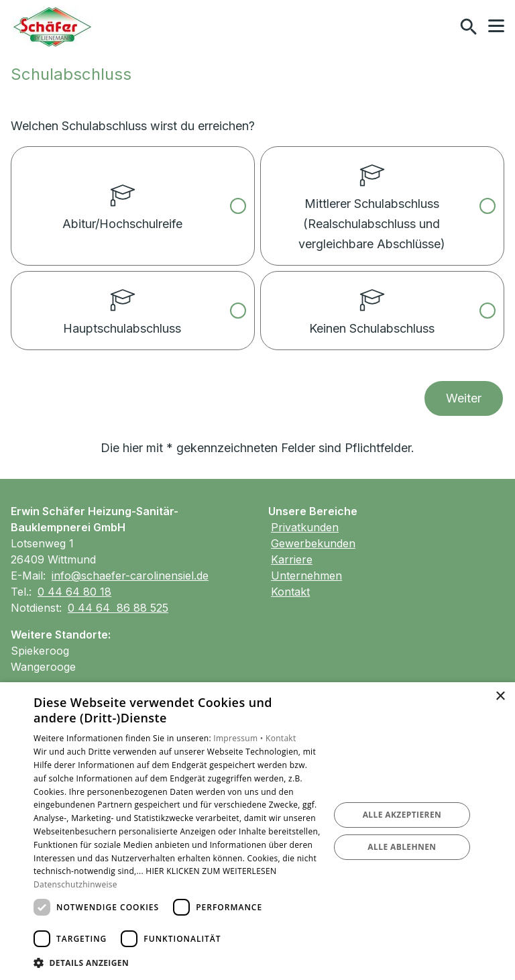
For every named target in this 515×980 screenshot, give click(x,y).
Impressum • (239, 738)
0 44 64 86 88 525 (118, 608)
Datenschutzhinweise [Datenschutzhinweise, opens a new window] (75, 884)
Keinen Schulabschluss (372, 304)
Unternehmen (306, 576)
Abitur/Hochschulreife (122, 189)
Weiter (464, 398)
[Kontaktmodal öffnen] (440, 27)
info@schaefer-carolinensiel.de (130, 576)
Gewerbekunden (313, 543)
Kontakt (290, 592)
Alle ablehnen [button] (402, 847)
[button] (496, 26)
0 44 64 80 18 (74, 592)
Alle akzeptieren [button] (402, 815)
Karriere (292, 559)
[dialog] (257, 831)
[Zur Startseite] (53, 27)
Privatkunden (305, 527)
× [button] (500, 697)
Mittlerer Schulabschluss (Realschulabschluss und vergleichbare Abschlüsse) (372, 199)
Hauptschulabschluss (122, 304)
